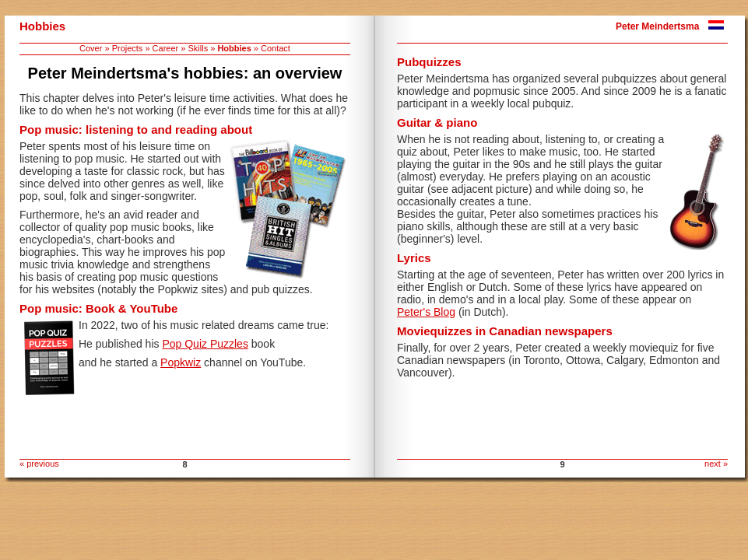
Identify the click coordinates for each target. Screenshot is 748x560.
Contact (276, 48)
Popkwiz (181, 362)
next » (716, 464)
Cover (91, 48)
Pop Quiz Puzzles (205, 344)
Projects (128, 48)
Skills (198, 48)
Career (166, 48)
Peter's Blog (426, 312)
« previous (39, 464)
